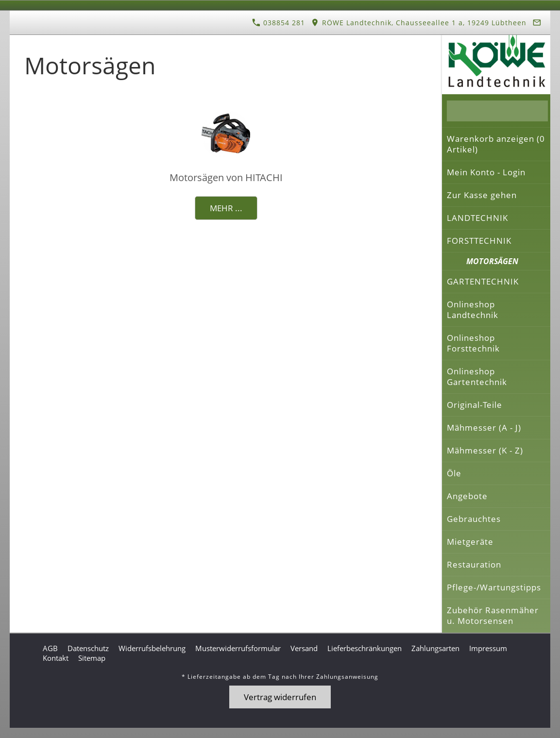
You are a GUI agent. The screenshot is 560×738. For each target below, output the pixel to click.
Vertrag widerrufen (280, 697)
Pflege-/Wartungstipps (494, 587)
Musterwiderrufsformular (238, 648)
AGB (50, 648)
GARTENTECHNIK (483, 281)
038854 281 (279, 23)
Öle (454, 473)
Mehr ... (226, 208)
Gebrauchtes (474, 519)
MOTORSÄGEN (492, 261)
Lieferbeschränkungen (365, 648)
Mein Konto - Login (486, 172)
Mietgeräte (470, 542)
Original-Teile (475, 405)
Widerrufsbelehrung (152, 648)
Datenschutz (88, 648)
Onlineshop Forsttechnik (473, 343)
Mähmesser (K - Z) (485, 450)
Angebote (467, 496)
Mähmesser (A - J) (484, 428)
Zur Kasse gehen (482, 195)
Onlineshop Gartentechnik (477, 377)
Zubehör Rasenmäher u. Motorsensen (493, 615)
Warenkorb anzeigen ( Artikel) (496, 144)
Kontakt (56, 658)
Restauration (474, 564)
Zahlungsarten (435, 648)
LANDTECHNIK (477, 218)
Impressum (488, 648)
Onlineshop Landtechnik (473, 310)
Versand (304, 648)
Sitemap (92, 658)
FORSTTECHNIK (479, 241)
